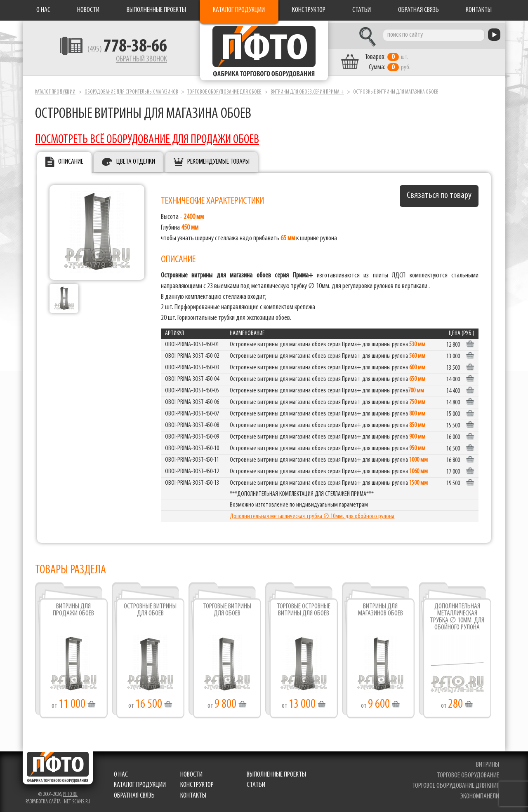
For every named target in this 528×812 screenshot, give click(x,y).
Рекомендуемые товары (218, 160)
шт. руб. (394, 61)
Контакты (479, 10)
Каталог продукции (239, 10)
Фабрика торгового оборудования (264, 52)
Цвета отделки (136, 160)
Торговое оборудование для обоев (224, 90)
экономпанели (480, 794)
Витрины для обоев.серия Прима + (307, 90)
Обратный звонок (134, 60)
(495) (120, 50)
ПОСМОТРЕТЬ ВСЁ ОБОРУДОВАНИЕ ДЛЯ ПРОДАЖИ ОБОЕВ (147, 138)
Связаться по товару (439, 194)
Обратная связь (418, 10)
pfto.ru (70, 792)
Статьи (362, 10)
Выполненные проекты (156, 10)
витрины (488, 763)
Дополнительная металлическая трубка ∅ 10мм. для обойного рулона (312, 515)
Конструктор (309, 10)
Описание (71, 160)
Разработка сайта (43, 800)
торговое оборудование (468, 773)
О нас (43, 10)
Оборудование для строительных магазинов (131, 90)
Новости (88, 10)
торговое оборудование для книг (456, 784)
